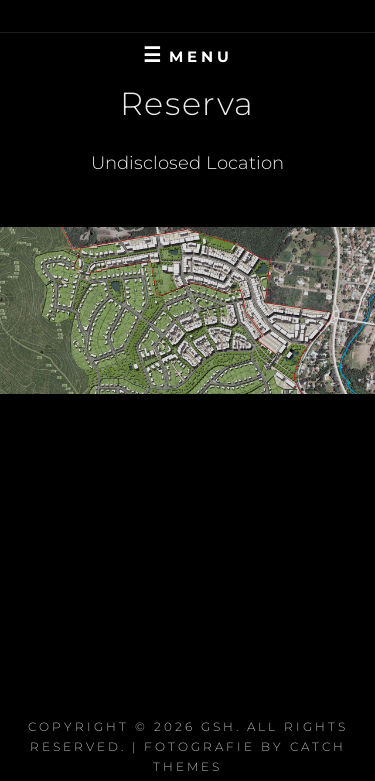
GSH (218, 726)
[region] (187, 310)
